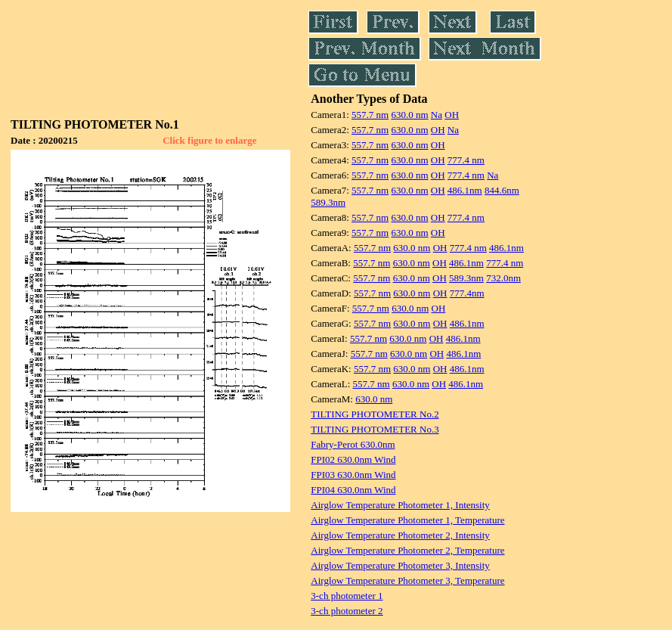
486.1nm (465, 190)
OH (452, 115)
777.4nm (467, 293)
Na (437, 115)
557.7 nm (370, 115)
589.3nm (328, 202)
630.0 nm (409, 115)
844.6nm (502, 190)
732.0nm (503, 278)
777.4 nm (466, 160)
